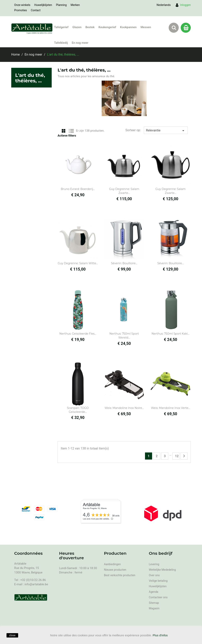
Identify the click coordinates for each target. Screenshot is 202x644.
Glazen (77, 27)
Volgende (184, 456)
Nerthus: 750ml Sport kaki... (170, 334)
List (71, 130)
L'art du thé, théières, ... (30, 78)
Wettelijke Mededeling (162, 570)
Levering (154, 564)
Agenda (154, 592)
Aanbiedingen (112, 564)
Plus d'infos (160, 635)
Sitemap (154, 603)
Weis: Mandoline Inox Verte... (170, 408)
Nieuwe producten (115, 570)
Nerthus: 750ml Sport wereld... (124, 336)
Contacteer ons (158, 597)
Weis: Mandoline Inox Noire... (124, 408)
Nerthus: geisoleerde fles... (78, 334)
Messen (146, 27)
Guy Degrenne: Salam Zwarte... (124, 191)
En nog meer (80, 43)
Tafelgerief (61, 27)
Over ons (154, 575)
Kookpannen (128, 27)
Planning (61, 5)
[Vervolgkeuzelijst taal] (164, 5)
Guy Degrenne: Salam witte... (78, 263)
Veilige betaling (158, 581)
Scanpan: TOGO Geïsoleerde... (78, 410)
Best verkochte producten (120, 575)
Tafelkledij (61, 43)
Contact (36, 10)
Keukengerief (107, 27)
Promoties (21, 10)
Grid (64, 130)
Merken (75, 5)
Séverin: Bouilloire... (124, 263)
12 (177, 456)
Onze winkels (22, 5)
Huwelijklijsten (43, 5)
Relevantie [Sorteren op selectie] (166, 131)
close (12, 635)
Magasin (154, 608)
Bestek (90, 27)
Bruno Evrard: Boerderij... (78, 189)
